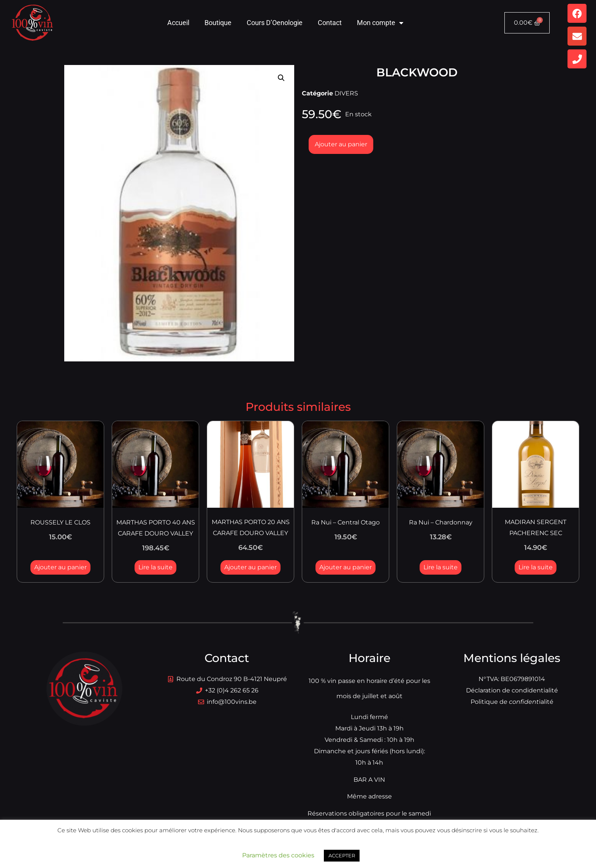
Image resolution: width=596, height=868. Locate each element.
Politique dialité (512, 702)
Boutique (218, 23)
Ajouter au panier (341, 144)
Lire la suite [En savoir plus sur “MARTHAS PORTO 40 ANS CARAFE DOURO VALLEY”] (155, 567)
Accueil (178, 23)
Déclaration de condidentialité (512, 690)
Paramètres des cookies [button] (278, 855)
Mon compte (380, 23)
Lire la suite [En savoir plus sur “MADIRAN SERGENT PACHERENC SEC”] (536, 567)
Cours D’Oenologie (275, 23)
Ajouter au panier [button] (60, 567)
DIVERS (346, 93)
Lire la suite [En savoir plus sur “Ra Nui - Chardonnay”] (441, 567)
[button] (281, 78)
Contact (330, 23)
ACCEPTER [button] (342, 855)
